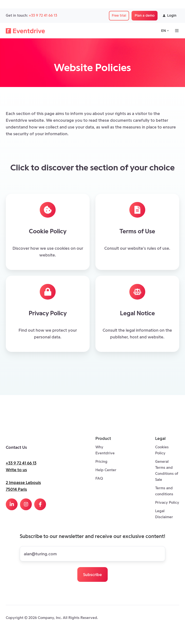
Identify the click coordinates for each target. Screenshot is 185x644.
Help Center (106, 470)
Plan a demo (145, 15)
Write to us (16, 470)
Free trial (119, 15)
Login (170, 15)
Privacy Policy (167, 502)
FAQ (99, 478)
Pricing (101, 461)
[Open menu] (177, 31)
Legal (160, 438)
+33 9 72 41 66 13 (43, 15)
